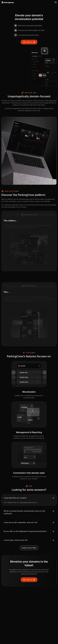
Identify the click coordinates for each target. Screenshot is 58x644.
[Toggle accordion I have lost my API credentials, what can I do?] (29, 522)
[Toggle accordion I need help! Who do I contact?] (29, 498)
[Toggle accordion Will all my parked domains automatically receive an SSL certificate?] (29, 512)
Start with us (29, 42)
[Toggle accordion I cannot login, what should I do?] (29, 540)
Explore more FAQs (29, 548)
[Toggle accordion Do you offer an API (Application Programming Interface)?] (29, 531)
